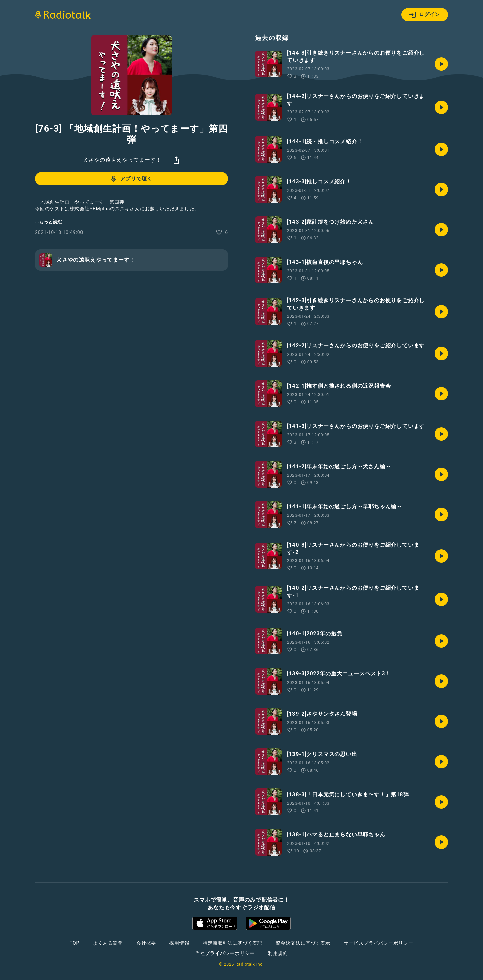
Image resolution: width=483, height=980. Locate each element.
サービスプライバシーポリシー (379, 943)
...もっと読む (49, 222)
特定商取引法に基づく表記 (232, 943)
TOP (75, 943)
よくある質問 (108, 943)
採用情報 (179, 943)
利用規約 (278, 953)
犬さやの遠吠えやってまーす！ (122, 160)
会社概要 (146, 943)
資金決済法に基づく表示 (303, 943)
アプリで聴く (131, 179)
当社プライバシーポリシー (225, 953)
